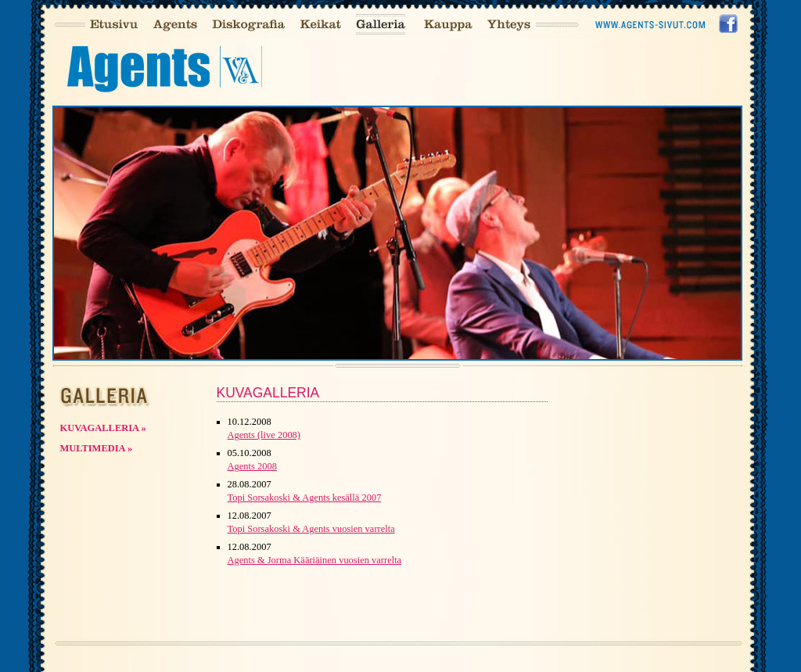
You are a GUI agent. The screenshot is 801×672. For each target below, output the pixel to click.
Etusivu (113, 25)
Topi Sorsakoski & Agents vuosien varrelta (311, 529)
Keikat (320, 25)
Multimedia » (97, 448)
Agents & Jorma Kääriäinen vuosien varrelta (315, 560)
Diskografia (248, 25)
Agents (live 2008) (264, 435)
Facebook (729, 25)
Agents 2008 (252, 466)
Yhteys (509, 25)
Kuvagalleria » (103, 428)
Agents (175, 25)
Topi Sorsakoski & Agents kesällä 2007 (305, 498)
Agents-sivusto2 (652, 25)
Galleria (381, 25)
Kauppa (448, 25)
